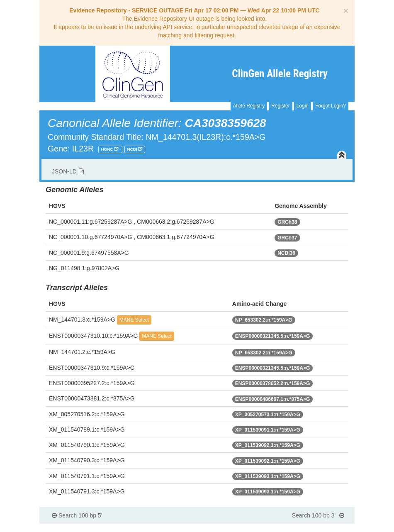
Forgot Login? (331, 106)
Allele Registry (249, 106)
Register (281, 106)
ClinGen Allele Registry (280, 74)
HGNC (107, 149)
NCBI (133, 149)
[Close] (346, 11)
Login (303, 106)
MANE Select (134, 320)
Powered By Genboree (314, 528)
